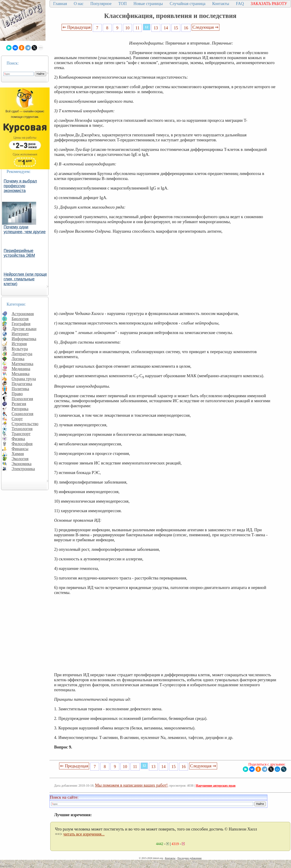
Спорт (17, 419)
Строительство (25, 424)
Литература (22, 354)
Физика (18, 439)
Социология (23, 414)
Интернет (20, 334)
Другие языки (24, 329)
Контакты (221, 4)
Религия (19, 404)
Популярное (101, 4)
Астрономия (23, 314)
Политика (20, 389)
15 (176, 28)
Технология (22, 429)
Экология (20, 459)
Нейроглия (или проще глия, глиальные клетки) (25, 279)
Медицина (21, 369)
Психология (22, 399)
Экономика (22, 464)
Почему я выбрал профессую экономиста (20, 186)
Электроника (23, 469)
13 (156, 28)
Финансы (20, 449)
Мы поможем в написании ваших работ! (131, 785)
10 (127, 28)
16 (186, 28)
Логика (18, 359)
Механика (21, 374)
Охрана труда (24, 379)
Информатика (24, 339)
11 (138, 28)
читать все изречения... (84, 834)
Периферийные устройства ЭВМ (19, 253)
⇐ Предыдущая (77, 27)
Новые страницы (148, 4)
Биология (20, 319)
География (21, 324)
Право (17, 394)
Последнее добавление (189, 858)
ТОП (123, 4)
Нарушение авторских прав (216, 786)
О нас (79, 4)
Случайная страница (187, 4)
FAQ (240, 4)
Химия (18, 454)
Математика (23, 364)
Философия (22, 444)
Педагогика (22, 384)
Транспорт (21, 434)
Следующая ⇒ (206, 27)
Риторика (20, 409)
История (19, 344)
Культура (20, 349)
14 (166, 28)
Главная (60, 4)
